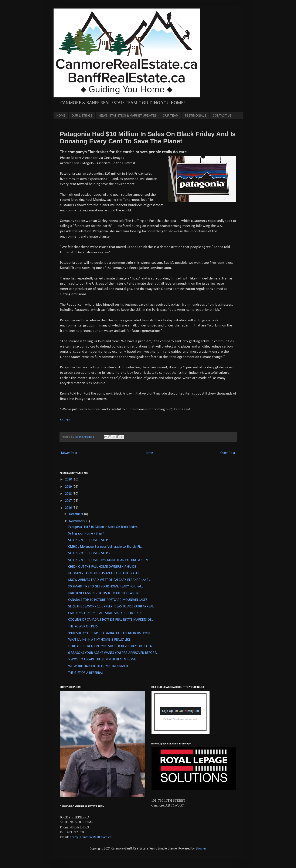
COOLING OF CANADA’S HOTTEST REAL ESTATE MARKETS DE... (111, 620)
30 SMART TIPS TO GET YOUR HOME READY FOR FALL (106, 587)
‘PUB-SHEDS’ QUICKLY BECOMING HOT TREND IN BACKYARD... (111, 633)
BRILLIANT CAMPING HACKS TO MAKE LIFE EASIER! (104, 593)
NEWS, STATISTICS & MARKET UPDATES (128, 115)
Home (149, 453)
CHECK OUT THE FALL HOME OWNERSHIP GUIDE (102, 567)
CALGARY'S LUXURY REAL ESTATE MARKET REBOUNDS (105, 613)
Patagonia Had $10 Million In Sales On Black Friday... (103, 527)
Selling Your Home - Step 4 (86, 534)
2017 (69, 501)
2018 (69, 494)
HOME (61, 115)
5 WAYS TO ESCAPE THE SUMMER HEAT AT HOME (102, 660)
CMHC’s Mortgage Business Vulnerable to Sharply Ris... (106, 547)
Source (65, 420)
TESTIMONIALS (196, 115)
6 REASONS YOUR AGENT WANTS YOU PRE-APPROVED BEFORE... (113, 653)
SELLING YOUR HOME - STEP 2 (89, 553)
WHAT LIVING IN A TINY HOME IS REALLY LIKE (99, 640)
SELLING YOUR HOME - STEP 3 (89, 540)
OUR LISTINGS (82, 115)
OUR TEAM (171, 115)
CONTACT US (222, 115)
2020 (69, 480)
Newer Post (69, 453)
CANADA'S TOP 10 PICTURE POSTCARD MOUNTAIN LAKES (108, 600)
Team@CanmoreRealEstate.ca (90, 837)
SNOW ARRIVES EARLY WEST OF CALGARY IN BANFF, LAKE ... (110, 580)
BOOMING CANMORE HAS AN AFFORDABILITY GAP (104, 573)
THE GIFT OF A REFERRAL (86, 673)
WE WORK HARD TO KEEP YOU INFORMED (98, 666)
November (77, 521)
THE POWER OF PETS (83, 627)
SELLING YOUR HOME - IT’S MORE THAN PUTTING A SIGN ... (109, 560)
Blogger (201, 849)
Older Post (228, 453)
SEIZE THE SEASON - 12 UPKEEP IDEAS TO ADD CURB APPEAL (111, 607)
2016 (69, 508)
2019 (69, 487)
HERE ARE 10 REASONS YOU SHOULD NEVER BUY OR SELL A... (111, 646)
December (77, 514)
